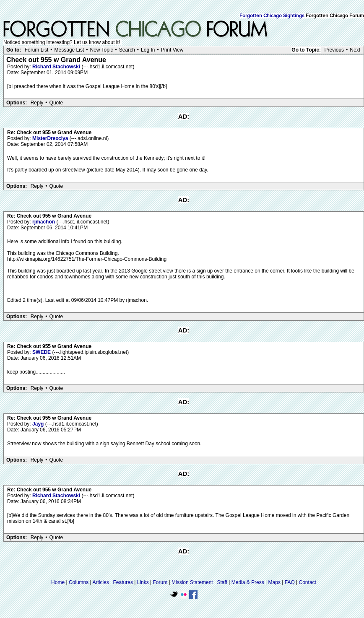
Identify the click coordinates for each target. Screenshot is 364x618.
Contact (308, 582)
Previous (334, 50)
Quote (56, 103)
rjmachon (44, 222)
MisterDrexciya (51, 138)
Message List (69, 50)
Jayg (39, 424)
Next (355, 50)
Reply (37, 103)
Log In (148, 50)
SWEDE (42, 352)
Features (123, 582)
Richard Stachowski (57, 67)
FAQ (290, 582)
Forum (160, 582)
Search (127, 50)
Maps (274, 582)
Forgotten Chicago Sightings (272, 16)
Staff (222, 582)
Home (58, 582)
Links (143, 582)
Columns (79, 582)
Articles (100, 582)
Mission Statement (192, 582)
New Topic (101, 50)
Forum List (37, 50)
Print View (172, 50)
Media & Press (248, 582)
